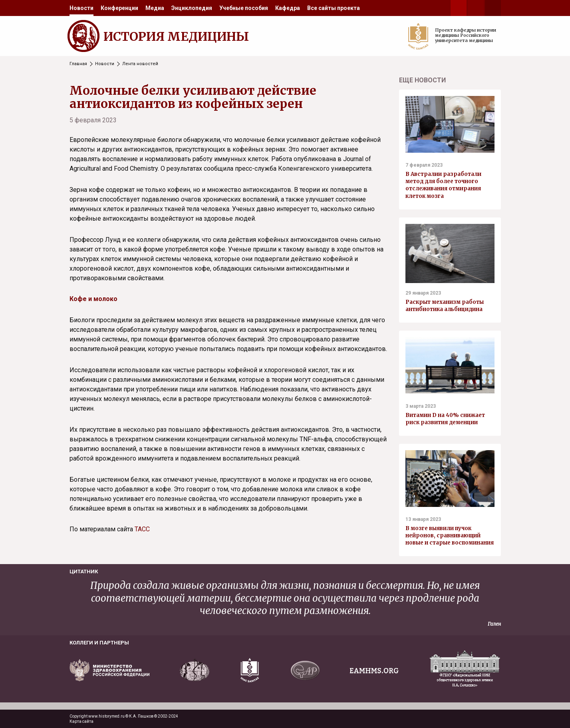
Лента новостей (140, 64)
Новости (81, 8)
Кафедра (288, 8)
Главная (78, 64)
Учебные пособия (244, 8)
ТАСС (142, 529)
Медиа (155, 8)
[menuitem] (81, 8)
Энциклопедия (192, 8)
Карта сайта (81, 721)
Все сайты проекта (334, 8)
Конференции (119, 8)
